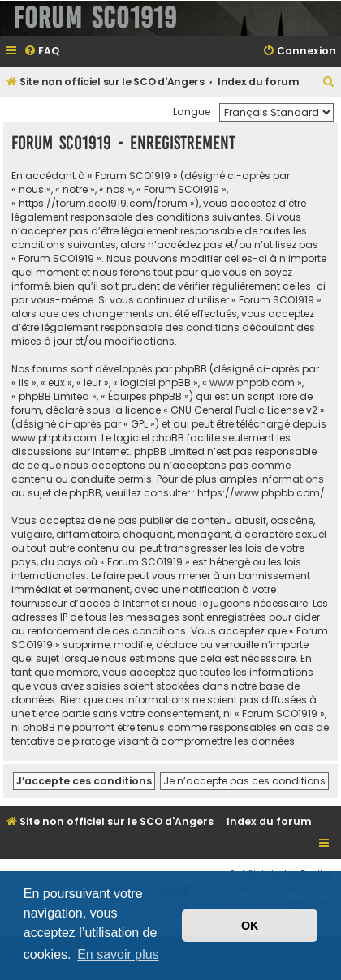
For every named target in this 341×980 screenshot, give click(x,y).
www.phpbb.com (54, 438)
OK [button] (250, 926)
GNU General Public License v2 (244, 410)
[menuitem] (41, 52)
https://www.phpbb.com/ (261, 493)
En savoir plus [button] (118, 954)
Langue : (194, 112)
